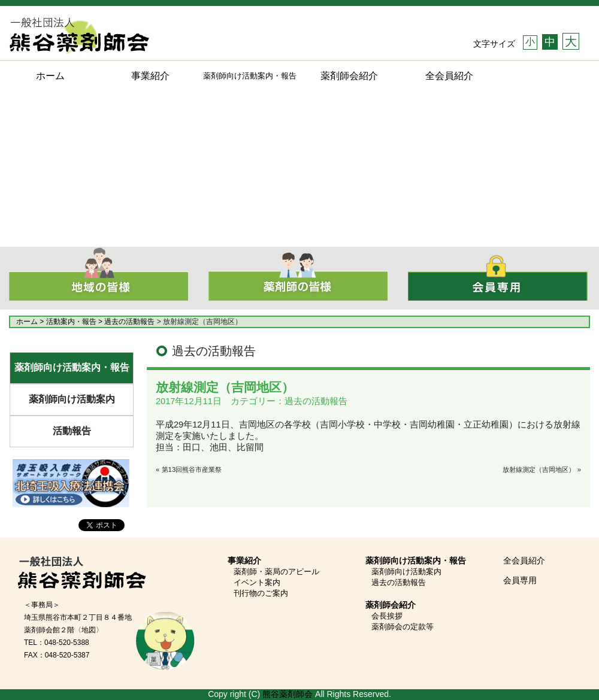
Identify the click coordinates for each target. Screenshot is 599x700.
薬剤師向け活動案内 (72, 399)
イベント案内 (257, 582)
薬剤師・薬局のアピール (276, 572)
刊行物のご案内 (261, 593)
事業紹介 (150, 76)
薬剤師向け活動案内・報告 (72, 367)
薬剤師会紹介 (349, 76)
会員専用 (520, 580)
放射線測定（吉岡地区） (539, 469)
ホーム (50, 76)
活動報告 (72, 431)
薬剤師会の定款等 (403, 627)
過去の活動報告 (399, 582)
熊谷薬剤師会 (288, 694)
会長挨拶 (387, 616)
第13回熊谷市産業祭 (192, 469)
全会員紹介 (449, 76)
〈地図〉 (89, 630)
